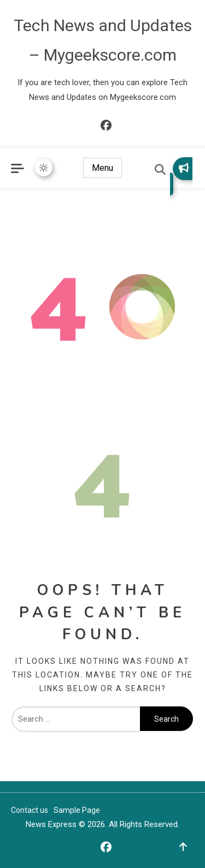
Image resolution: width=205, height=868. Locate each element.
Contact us (30, 810)
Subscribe (184, 168)
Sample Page (77, 810)
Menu (102, 168)
